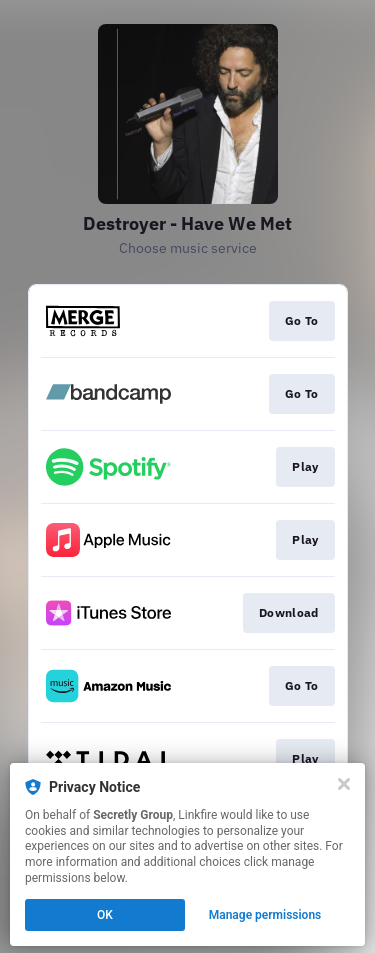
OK (105, 915)
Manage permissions (265, 915)
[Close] (344, 784)
